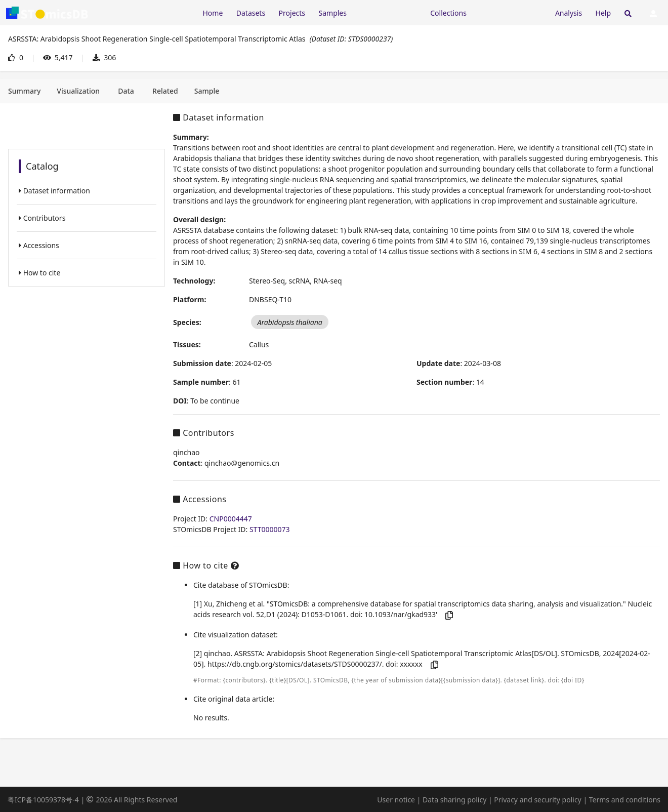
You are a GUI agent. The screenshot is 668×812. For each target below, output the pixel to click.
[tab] (24, 91)
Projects (292, 13)
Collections (448, 13)
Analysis (569, 13)
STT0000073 (270, 529)
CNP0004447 (231, 519)
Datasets (251, 13)
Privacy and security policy (537, 800)
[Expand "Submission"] (511, 12)
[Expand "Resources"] (388, 12)
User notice (396, 800)
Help (603, 13)
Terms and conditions (625, 800)
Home (213, 13)
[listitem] (87, 191)
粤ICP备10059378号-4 (43, 800)
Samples (333, 13)
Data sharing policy (454, 800)
